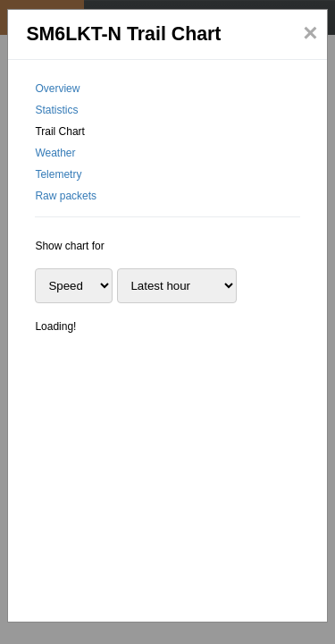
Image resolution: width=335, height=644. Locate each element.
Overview (57, 89)
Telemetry (58, 174)
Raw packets (66, 196)
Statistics (56, 110)
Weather (55, 153)
